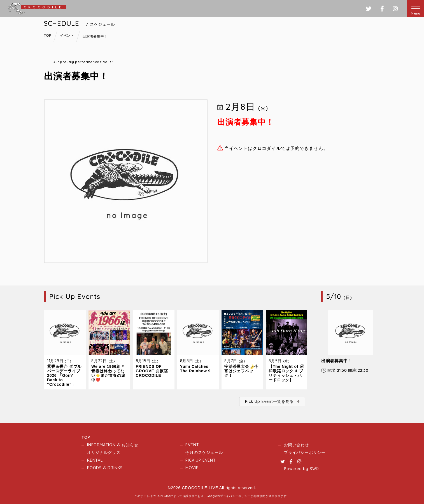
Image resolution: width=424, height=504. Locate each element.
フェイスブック (382, 9)
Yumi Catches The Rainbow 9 (195, 369)
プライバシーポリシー (305, 452)
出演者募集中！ (337, 361)
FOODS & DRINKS (105, 468)
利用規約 (259, 496)
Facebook (291, 461)
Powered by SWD (301, 469)
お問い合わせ (296, 445)
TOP (86, 437)
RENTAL (95, 460)
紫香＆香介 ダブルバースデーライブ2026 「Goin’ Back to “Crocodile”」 (64, 375)
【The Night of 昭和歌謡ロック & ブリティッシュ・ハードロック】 (286, 373)
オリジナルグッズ (104, 452)
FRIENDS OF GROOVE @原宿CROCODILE (152, 371)
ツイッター (369, 9)
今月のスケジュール (204, 452)
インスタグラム (395, 9)
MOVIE (192, 468)
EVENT (192, 445)
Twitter (283, 461)
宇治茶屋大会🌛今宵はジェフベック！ (241, 371)
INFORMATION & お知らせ (113, 445)
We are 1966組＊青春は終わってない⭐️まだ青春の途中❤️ (108, 373)
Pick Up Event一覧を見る (269, 401)
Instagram (299, 461)
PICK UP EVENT (201, 460)
